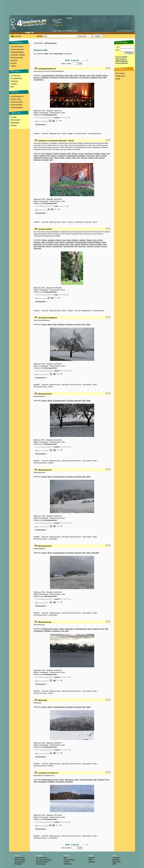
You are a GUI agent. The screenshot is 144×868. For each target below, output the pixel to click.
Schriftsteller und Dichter (83, 222)
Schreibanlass (39, 80)
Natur (97, 158)
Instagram (92, 862)
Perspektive (69, 782)
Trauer (56, 158)
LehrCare (67, 862)
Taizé (88, 75)
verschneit (77, 324)
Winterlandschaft (45, 394)
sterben (98, 156)
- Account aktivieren (121, 63)
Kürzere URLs (16, 99)
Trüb (62, 631)
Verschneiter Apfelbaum (48, 318)
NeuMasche (68, 864)
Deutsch (71, 222)
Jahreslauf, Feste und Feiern (72, 385)
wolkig (67, 631)
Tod (43, 154)
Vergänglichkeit (58, 246)
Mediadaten (15, 123)
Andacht (99, 75)
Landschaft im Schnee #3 (48, 773)
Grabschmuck (38, 158)
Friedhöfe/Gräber (98, 311)
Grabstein (42, 156)
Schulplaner (18, 864)
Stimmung (84, 158)
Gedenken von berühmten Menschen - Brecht (56, 141)
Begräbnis (97, 154)
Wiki (12, 87)
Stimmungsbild (68, 246)
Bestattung (49, 154)
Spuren (56, 244)
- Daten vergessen (121, 59)
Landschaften (53, 539)
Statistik (14, 125)
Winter (50, 324)
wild (94, 240)
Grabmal (92, 244)
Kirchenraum (54, 77)
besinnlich (45, 160)
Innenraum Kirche (81, 134)
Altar (71, 75)
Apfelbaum (61, 324)
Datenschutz (117, 862)
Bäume (62, 244)
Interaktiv (14, 60)
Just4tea (14, 84)
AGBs (114, 864)
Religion (71, 134)
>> (87, 60)
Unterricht (45, 134)
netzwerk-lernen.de (42, 862)
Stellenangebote (17, 107)
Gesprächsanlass (72, 156)
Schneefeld (70, 401)
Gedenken (63, 154)
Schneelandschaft (59, 401)
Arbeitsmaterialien (17, 49)
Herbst (103, 154)
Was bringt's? (16, 120)
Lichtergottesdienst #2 (47, 69)
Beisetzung (41, 246)
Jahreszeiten (87, 385)
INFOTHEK (15, 71)
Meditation (45, 77)
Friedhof (56, 154)
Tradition (68, 158)
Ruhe (100, 77)
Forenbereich (16, 76)
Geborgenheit (73, 77)
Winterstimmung (45, 622)
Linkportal (14, 81)
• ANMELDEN (120, 76)
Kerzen (76, 75)
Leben (43, 242)
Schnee (44, 324)
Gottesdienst (59, 75)
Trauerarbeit (70, 242)
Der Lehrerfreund (69, 860)
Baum (67, 244)
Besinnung (37, 77)
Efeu (52, 158)
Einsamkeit (69, 324)
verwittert (82, 240)
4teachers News (20, 862)
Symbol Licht (63, 77)
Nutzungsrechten (51, 115)
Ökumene (86, 77)
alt (97, 240)
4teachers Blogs (17, 102)
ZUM (65, 858)
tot (46, 244)
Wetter (88, 324)
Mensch (102, 158)
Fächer (64, 134)
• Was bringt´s (120, 73)
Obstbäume (56, 631)
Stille (105, 77)
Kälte (89, 629)
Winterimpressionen (40, 387)
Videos (13, 66)
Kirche (67, 75)
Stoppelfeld (95, 553)
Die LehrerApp (41, 864)
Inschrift (104, 156)
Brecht (95, 222)
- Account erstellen (121, 57)
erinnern (81, 154)
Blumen (46, 158)
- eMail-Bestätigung (121, 61)
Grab (108, 154)
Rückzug (75, 154)
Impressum (116, 858)
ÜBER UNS (16, 113)
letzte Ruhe (91, 156)
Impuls (104, 242)
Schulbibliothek (16, 78)
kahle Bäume (69, 629)
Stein (48, 156)
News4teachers (17, 105)
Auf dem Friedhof (45, 229)
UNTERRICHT (17, 42)
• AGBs (117, 79)
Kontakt (14, 117)
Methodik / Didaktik (18, 55)
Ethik (51, 160)
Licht (80, 77)
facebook (92, 858)
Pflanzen (54, 156)
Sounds (14, 63)
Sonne (77, 780)
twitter (91, 860)
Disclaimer (116, 860)
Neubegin (37, 242)
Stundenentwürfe (17, 47)
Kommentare (41, 125)
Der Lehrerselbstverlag (44, 860)
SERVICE (15, 92)
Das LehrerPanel (42, 858)
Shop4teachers (17, 96)
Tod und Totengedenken (83, 311)
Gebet (93, 75)
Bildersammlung (17, 58)
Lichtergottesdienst (48, 75)
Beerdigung (85, 244)
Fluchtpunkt (60, 782)
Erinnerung (89, 154)
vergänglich (62, 156)
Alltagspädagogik (17, 52)
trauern (62, 242)
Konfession (94, 77)
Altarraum (83, 75)
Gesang (105, 75)
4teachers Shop (20, 858)
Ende (101, 240)
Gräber (36, 156)
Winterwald (42, 700)
